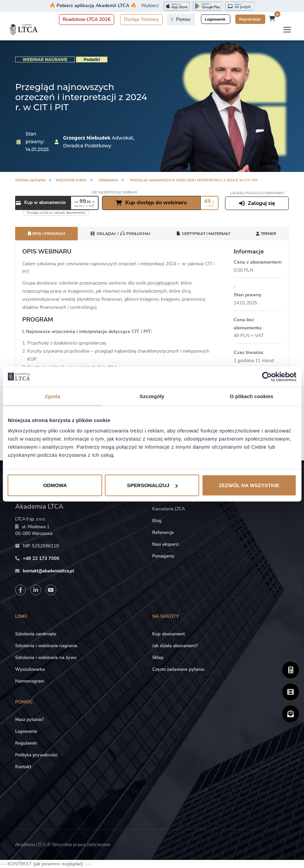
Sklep (158, 658)
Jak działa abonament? (175, 646)
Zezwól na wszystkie (249, 485)
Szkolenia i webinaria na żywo (46, 658)
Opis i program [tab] (46, 234)
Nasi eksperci (165, 544)
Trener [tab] (266, 234)
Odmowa (55, 485)
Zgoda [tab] (53, 396)
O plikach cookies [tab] (252, 396)
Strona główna (30, 180)
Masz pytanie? (29, 720)
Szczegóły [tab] (152, 396)
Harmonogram (30, 681)
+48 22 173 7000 (41, 559)
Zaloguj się (257, 203)
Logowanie (216, 19)
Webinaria (108, 180)
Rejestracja (250, 19)
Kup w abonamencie (41, 203)
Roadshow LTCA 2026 (87, 19)
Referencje (163, 533)
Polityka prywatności (36, 755)
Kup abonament (168, 634)
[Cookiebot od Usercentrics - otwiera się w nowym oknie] (267, 377)
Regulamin (26, 743)
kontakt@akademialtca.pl (48, 571)
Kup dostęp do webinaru (151, 203)
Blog (157, 521)
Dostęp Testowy (141, 19)
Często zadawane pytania (178, 669)
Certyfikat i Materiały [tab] (203, 234)
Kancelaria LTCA (169, 509)
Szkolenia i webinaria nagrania (46, 646)
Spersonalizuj (152, 485)
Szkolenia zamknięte (36, 634)
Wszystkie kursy (71, 180)
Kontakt (23, 767)
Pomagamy (163, 556)
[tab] (120, 234)
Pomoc (181, 19)
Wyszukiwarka (30, 669)
